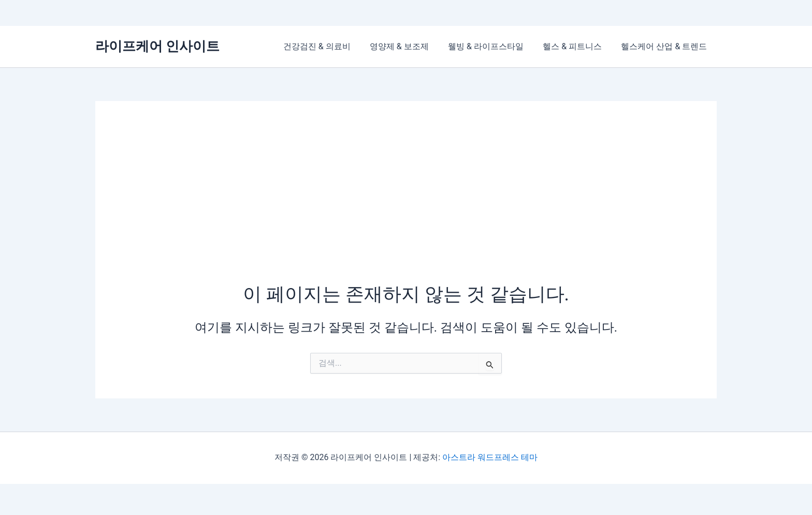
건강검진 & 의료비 (329, 46)
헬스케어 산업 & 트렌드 (665, 46)
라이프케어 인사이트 (157, 46)
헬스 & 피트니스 (576, 46)
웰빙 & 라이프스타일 (492, 46)
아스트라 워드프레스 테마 (490, 457)
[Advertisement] (406, 204)
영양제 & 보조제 (409, 46)
